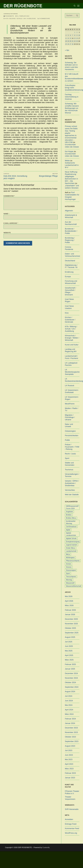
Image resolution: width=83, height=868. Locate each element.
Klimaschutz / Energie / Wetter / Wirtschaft (72, 338)
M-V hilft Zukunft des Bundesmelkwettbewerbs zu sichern (72, 77)
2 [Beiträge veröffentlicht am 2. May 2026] (77, 32)
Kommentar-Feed (72, 828)
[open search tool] (75, 6)
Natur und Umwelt (69, 425)
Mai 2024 (69, 705)
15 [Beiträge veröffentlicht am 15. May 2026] (75, 38)
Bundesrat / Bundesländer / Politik (71, 231)
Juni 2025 (69, 646)
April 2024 (69, 710)
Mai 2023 (69, 759)
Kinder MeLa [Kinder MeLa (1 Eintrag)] (71, 548)
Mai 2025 (69, 651)
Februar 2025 (70, 664)
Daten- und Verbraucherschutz (72, 255)
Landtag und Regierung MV (71, 350)
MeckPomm (70, 404)
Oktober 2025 (70, 628)
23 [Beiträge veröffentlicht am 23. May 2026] (77, 41)
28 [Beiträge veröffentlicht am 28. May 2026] (73, 44)
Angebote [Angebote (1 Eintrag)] (69, 512)
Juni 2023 (69, 755)
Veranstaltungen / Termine (72, 475)
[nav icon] (78, 6)
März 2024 (69, 714)
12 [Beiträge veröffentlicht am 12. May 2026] (68, 38)
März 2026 (69, 605)
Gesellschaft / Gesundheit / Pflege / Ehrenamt (70, 291)
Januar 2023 (70, 778)
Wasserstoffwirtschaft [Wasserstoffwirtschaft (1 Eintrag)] (74, 586)
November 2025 (71, 624)
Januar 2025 (70, 669)
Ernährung (69, 272)
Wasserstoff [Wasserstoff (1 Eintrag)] (70, 583)
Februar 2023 (70, 773)
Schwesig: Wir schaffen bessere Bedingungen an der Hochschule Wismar (72, 108)
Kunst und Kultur (72, 345)
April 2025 (69, 655)
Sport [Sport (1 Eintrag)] (68, 573)
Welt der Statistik (72, 495)
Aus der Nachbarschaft (71, 223)
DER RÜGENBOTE (23, 6)
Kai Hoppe (69, 151)
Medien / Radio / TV (72, 409)
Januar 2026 (70, 615)
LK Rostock (70, 386)
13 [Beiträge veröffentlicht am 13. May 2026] (70, 38)
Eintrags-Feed (71, 824)
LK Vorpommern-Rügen (72, 398)
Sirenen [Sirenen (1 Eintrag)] (69, 567)
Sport (67, 458)
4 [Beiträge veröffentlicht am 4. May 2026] (66, 35)
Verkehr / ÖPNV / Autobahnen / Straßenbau (72, 483)
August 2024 (70, 692)
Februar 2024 (70, 719)
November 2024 (71, 678)
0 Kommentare (44, 19)
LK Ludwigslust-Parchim (71, 364)
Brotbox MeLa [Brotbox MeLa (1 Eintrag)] (71, 518)
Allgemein (69, 211)
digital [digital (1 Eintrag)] (68, 530)
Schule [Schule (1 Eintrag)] (68, 564)
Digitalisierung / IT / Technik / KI (71, 266)
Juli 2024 (69, 696)
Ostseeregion (70, 431)
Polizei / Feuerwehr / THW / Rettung (72, 447)
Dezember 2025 (71, 619)
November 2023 (71, 732)
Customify (46, 847)
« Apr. (67, 50)
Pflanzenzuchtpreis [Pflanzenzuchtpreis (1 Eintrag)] (73, 561)
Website (7, 233)
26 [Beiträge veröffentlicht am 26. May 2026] (68, 44)
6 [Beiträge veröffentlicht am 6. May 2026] (70, 35)
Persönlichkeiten (72, 436)
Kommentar (9, 196)
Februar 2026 (70, 610)
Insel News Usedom (69, 307)
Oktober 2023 (70, 737)
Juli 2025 (69, 642)
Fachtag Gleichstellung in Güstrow (72, 97)
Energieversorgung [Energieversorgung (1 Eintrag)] (73, 542)
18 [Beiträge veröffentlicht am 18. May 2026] (66, 41)
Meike (67, 161)
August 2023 (70, 746)
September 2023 (72, 741)
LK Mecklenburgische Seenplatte (72, 372)
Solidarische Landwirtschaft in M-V (72, 165)
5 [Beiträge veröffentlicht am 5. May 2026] (68, 35)
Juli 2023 (69, 750)
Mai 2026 (69, 596)
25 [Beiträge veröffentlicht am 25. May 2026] (66, 44)
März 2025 (69, 660)
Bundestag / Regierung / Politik (70, 240)
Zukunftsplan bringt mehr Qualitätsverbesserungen (72, 88)
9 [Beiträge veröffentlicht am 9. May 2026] (77, 35)
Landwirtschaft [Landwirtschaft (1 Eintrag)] (71, 551)
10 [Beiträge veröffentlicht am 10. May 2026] (79, 35)
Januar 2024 (70, 723)
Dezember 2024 (71, 673)
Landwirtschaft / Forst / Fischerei (71, 357)
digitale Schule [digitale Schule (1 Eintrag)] (71, 538)
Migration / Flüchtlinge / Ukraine (70, 417)
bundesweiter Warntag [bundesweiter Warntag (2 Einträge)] (71, 522)
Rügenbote (9, 16)
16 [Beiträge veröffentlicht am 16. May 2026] (77, 38)
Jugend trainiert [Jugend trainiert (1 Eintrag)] (72, 545)
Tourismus (69, 470)
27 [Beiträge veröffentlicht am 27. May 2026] (70, 44)
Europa (68, 277)
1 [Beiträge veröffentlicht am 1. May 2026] (75, 32)
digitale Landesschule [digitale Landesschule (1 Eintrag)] (71, 534)
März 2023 (69, 769)
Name (6, 214)
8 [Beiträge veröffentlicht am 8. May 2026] (75, 35)
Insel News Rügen (69, 300)
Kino (67, 313)
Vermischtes (70, 490)
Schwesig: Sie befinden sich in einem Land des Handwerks (71, 66)
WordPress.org (71, 833)
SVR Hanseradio (72, 809)
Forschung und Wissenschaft (71, 282)
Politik (67, 440)
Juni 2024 (69, 701)
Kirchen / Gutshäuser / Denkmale (70, 320)
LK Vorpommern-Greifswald (72, 391)
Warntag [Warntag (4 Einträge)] (69, 580)
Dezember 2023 (71, 728)
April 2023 (69, 764)
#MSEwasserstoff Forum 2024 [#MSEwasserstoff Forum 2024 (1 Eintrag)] (72, 507)
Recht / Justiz (70, 454)
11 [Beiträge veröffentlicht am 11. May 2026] (66, 38)
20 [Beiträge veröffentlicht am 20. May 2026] (70, 41)
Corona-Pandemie (69, 248)
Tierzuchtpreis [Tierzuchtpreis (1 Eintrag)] (71, 577)
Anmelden (69, 819)
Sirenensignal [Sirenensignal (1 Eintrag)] (71, 570)
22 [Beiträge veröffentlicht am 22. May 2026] (75, 41)
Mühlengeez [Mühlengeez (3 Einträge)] (70, 558)
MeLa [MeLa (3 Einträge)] (68, 554)
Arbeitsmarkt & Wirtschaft (71, 216)
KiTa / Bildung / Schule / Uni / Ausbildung (20, 19)
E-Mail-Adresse (11, 223)
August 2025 (70, 637)
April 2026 (69, 601)
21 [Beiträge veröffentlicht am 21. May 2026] (73, 41)
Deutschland (70, 261)
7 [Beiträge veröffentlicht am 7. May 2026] (73, 35)
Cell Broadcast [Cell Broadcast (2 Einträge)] (71, 527)
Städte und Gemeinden (70, 464)
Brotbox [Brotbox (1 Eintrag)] (69, 515)
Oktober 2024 (70, 682)
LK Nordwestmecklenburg (72, 380)
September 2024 (72, 687)
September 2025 (72, 633)
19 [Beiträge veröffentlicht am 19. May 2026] (68, 41)
